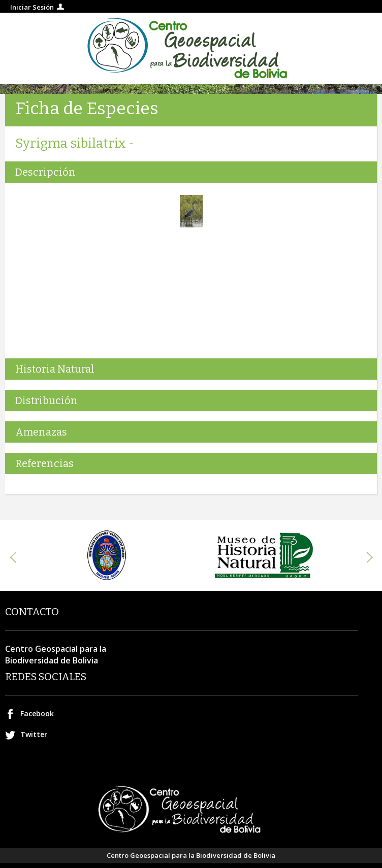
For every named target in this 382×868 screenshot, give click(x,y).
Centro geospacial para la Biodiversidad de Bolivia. (191, 48)
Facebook (37, 713)
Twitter (34, 734)
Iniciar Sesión (32, 7)
